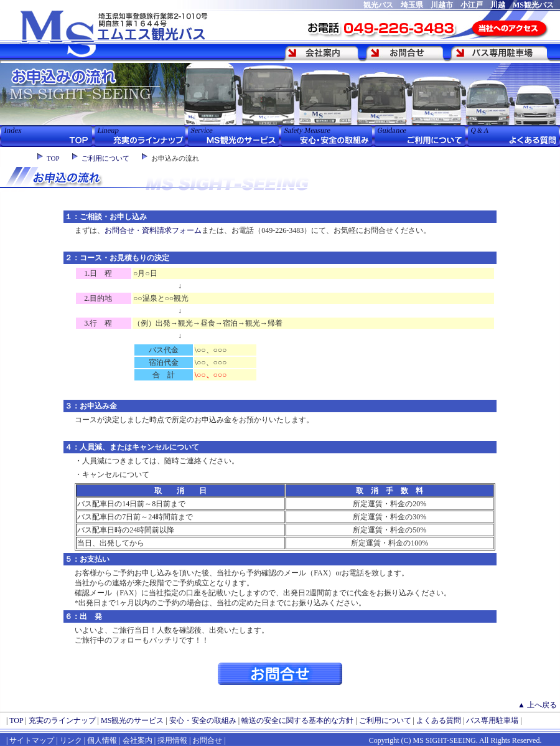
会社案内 (138, 740)
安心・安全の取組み (203, 720)
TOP (53, 158)
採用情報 (172, 740)
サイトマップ (32, 740)
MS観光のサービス (132, 720)
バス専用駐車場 (492, 720)
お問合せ (207, 740)
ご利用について (105, 158)
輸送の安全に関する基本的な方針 (297, 720)
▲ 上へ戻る (537, 705)
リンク (70, 740)
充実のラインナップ (62, 720)
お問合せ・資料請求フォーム (153, 230)
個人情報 (102, 740)
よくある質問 (439, 720)
